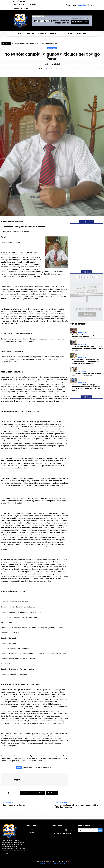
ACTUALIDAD (82, 333)
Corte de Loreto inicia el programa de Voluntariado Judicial (35, 43)
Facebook (60, 830)
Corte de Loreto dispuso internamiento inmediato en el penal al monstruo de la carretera (87, 348)
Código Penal (28, 768)
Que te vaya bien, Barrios (14, 805)
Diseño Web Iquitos (45, 863)
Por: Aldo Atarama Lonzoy (43, 768)
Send (100, 830)
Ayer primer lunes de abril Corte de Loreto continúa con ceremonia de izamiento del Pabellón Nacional (85, 362)
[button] (91, 5)
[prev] (98, 43)
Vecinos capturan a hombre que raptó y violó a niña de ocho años (76, 806)
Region (47, 64)
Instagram (71, 830)
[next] (101, 43)
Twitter (59, 833)
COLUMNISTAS (52, 48)
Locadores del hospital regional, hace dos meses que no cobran (87, 374)
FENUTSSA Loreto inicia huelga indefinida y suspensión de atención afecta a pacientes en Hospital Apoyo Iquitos (87, 387)
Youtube (69, 833)
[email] (88, 830)
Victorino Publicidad (59, 863)
